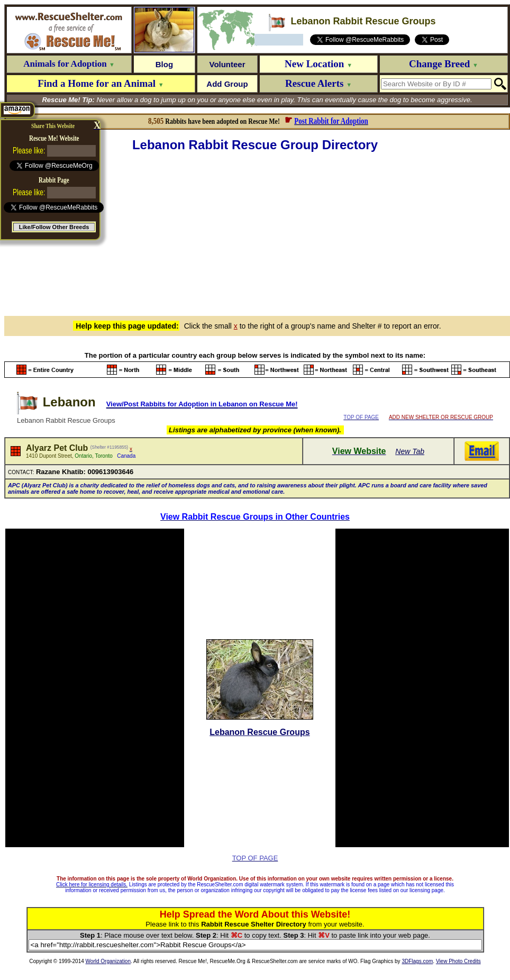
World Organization (108, 961)
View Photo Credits (458, 961)
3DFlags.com (417, 961)
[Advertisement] (257, 232)
